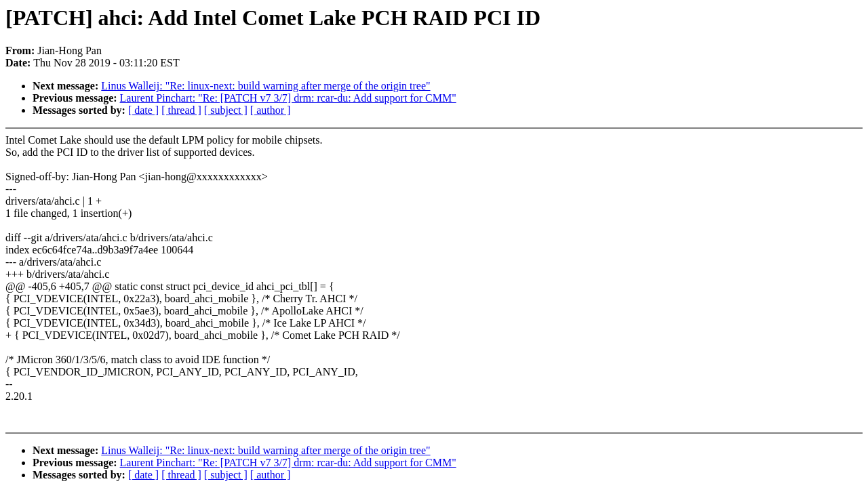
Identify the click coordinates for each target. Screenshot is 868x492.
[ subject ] (226, 110)
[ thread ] (181, 110)
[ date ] (143, 110)
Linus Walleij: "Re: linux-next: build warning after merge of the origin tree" (265, 86)
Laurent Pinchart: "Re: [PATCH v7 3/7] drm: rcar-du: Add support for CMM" (288, 98)
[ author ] (271, 110)
